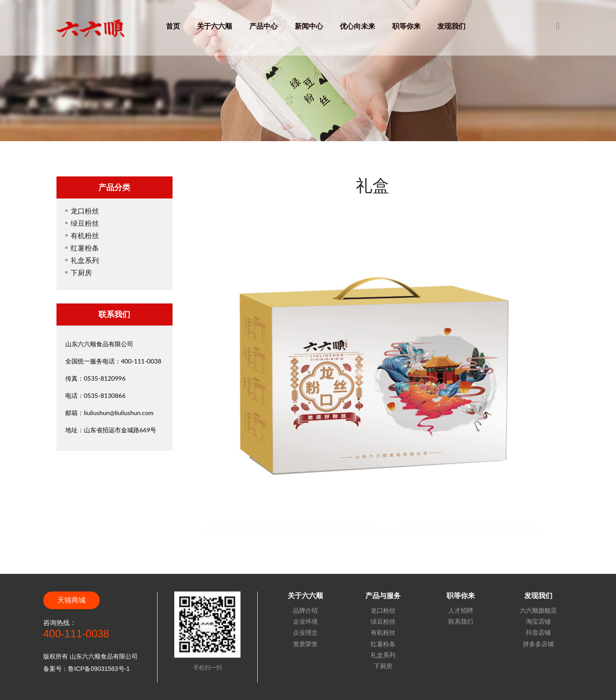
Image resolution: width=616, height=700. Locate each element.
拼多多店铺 (538, 644)
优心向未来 (357, 26)
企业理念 (305, 633)
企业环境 (305, 621)
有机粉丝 (85, 235)
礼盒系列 (85, 260)
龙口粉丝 (85, 211)
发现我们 (451, 26)
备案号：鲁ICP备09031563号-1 (86, 669)
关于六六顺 (214, 26)
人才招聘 (461, 610)
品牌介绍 (305, 610)
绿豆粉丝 (85, 223)
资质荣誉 (305, 644)
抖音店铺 (538, 633)
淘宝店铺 (538, 621)
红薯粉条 (85, 248)
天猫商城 (71, 600)
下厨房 (81, 272)
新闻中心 (309, 26)
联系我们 (461, 621)
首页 (173, 26)
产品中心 (263, 26)
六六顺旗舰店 (538, 610)
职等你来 (406, 26)
